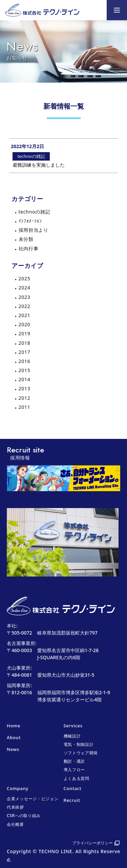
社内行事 (29, 248)
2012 (25, 398)
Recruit (72, 800)
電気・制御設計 (79, 744)
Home (14, 726)
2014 (25, 379)
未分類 (26, 239)
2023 (25, 297)
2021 (25, 315)
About (14, 737)
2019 (25, 333)
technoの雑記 (35, 212)
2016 (25, 361)
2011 (25, 407)
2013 (25, 388)
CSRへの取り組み (24, 816)
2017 (25, 352)
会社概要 (15, 824)
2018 (25, 343)
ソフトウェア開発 (81, 753)
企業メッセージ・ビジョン (33, 799)
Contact (73, 788)
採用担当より (34, 230)
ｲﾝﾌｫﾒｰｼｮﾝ (30, 221)
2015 (25, 370)
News (13, 749)
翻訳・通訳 (75, 761)
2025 (25, 278)
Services (73, 726)
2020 (25, 324)
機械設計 (72, 736)
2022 (25, 306)
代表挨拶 (15, 807)
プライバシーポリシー (92, 843)
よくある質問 (77, 778)
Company (18, 788)
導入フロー (75, 770)
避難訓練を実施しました (39, 165)
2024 (25, 288)
